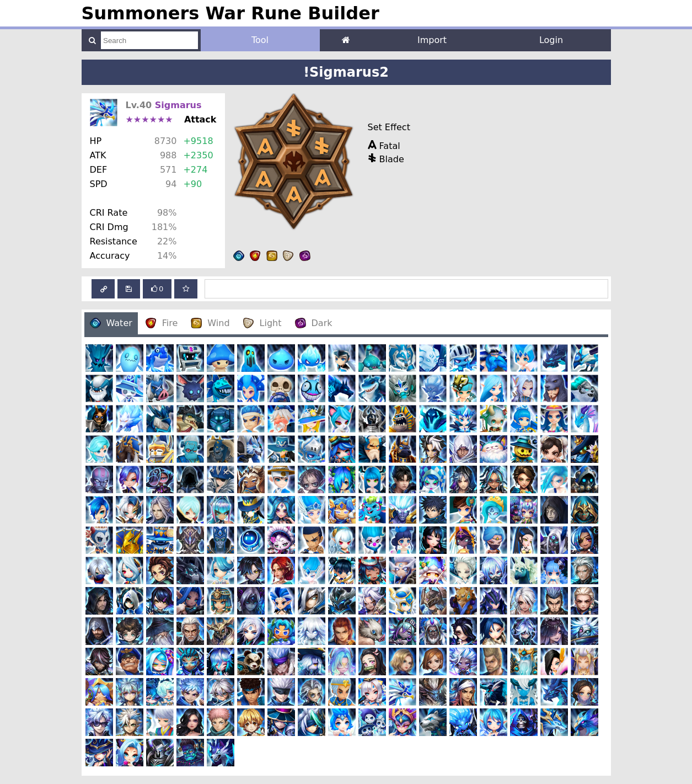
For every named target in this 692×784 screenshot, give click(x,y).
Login (551, 40)
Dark (314, 323)
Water (111, 323)
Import (432, 40)
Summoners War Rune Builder (230, 13)
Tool (260, 40)
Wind (210, 323)
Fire (162, 323)
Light (262, 323)
